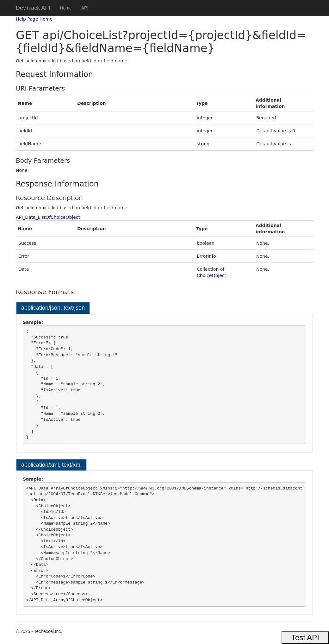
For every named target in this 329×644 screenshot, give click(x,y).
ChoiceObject (211, 275)
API (85, 8)
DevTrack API (33, 8)
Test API (305, 638)
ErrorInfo (206, 256)
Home (66, 8)
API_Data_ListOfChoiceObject (48, 217)
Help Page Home (34, 19)
